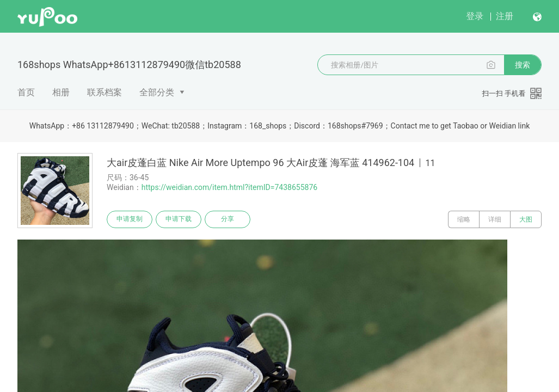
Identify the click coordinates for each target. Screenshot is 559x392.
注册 (505, 16)
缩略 (464, 219)
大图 (526, 219)
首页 (26, 92)
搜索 (523, 65)
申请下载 (179, 219)
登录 (475, 16)
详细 (495, 219)
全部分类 (157, 92)
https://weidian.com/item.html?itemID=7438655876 (229, 187)
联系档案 (105, 92)
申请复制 (130, 219)
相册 (61, 92)
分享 (228, 219)
